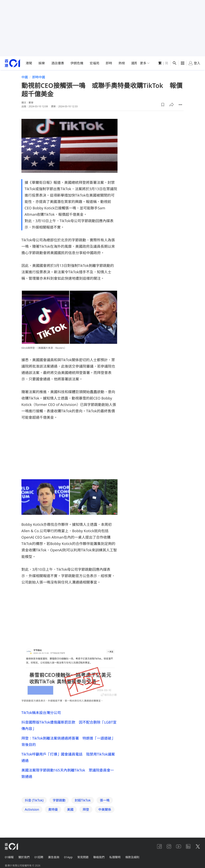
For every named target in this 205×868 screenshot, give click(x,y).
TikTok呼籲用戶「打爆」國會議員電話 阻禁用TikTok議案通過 (68, 757)
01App (68, 857)
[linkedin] (188, 846)
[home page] (12, 63)
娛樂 (42, 63)
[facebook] (159, 846)
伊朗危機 (77, 63)
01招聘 (39, 857)
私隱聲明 (115, 857)
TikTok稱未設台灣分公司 (41, 713)
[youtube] (179, 846)
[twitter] (198, 846)
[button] (163, 105)
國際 (135, 63)
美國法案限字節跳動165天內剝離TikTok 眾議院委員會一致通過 (68, 773)
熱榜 (122, 63)
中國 (25, 77)
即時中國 (39, 77)
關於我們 (24, 857)
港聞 (29, 63)
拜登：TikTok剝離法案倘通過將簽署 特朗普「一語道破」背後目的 (68, 741)
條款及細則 (132, 857)
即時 (109, 63)
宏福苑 (94, 63)
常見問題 (83, 857)
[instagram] (169, 846)
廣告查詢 (54, 857)
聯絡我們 (99, 857)
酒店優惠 (58, 63)
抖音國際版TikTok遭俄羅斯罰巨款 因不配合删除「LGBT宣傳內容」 (69, 725)
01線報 (9, 857)
